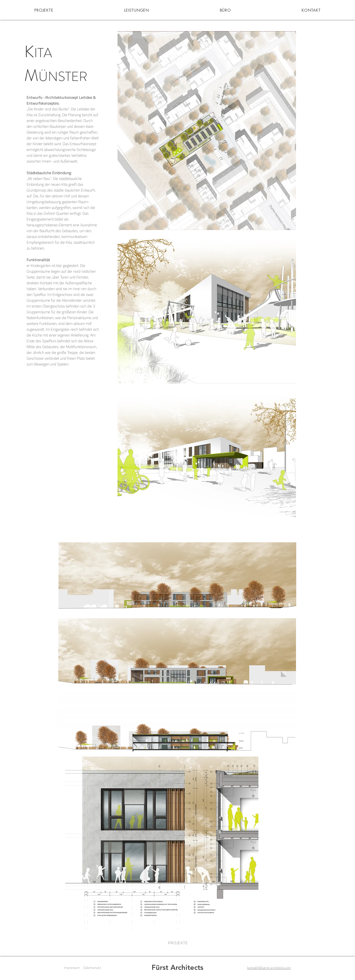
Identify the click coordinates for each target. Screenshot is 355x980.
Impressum (72, 968)
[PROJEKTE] (177, 943)
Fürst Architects (177, 967)
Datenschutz (92, 968)
